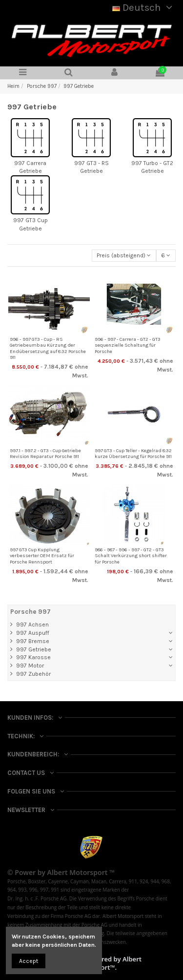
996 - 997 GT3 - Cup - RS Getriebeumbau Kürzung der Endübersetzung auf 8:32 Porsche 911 (48, 348)
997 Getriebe (34, 649)
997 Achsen (32, 625)
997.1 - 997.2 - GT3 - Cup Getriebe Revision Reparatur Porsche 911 (45, 454)
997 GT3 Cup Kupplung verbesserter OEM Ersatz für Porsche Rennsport (42, 556)
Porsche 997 (30, 611)
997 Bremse (33, 641)
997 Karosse (33, 657)
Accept (29, 961)
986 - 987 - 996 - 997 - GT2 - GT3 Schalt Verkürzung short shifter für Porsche (131, 556)
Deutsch (144, 7)
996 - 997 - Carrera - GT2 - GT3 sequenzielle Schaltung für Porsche (128, 345)
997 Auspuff (33, 633)
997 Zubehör (33, 674)
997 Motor (30, 666)
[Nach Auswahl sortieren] (124, 256)
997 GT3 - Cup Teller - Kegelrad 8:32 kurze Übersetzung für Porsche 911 (133, 454)
